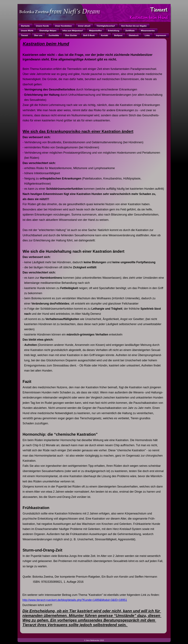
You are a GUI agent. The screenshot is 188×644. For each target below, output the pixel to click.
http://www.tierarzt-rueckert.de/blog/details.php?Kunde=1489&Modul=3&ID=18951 (75, 600)
